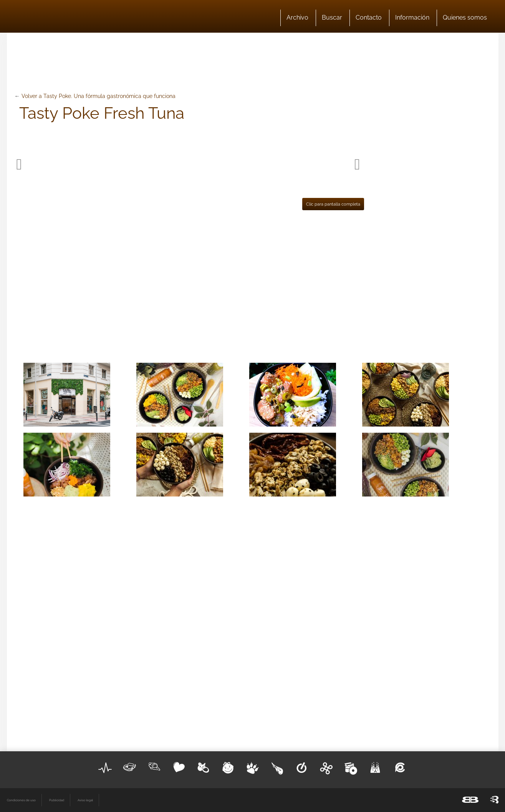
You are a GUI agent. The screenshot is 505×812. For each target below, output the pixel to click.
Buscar (332, 17)
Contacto (369, 17)
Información (412, 17)
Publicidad (57, 800)
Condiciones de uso (21, 800)
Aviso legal (85, 800)
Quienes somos (465, 17)
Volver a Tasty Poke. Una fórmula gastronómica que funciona (99, 96)
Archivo (297, 17)
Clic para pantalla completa (333, 204)
